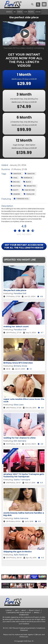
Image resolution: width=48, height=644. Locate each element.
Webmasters (24, 615)
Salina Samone (21, 518)
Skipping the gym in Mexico (18, 552)
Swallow (29, 194)
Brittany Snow (20, 366)
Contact (9, 610)
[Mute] (38, 43)
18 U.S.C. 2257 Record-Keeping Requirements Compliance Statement (24, 629)
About (24, 610)
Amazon (30, 174)
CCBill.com (37, 635)
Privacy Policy (35, 610)
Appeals (37, 613)
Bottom (16, 186)
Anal (14, 178)
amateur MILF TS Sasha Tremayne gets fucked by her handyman (24, 475)
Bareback (27, 178)
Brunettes (30, 186)
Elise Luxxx (19, 405)
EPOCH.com (24, 637)
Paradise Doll (21, 199)
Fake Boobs (28, 190)
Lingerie (15, 194)
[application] (24, 33)
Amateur (16, 174)
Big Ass (15, 182)
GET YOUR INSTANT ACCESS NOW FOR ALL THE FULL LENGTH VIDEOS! (24, 246)
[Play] (24, 33)
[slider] (22, 43)
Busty (15, 190)
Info (17, 610)
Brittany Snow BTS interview (18, 363)
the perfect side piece (15, 290)
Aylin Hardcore (21, 555)
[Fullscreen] (42, 43)
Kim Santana (20, 441)
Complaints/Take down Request (19, 613)
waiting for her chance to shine (20, 438)
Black (27, 182)
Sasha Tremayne (22, 480)
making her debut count (16, 326)
